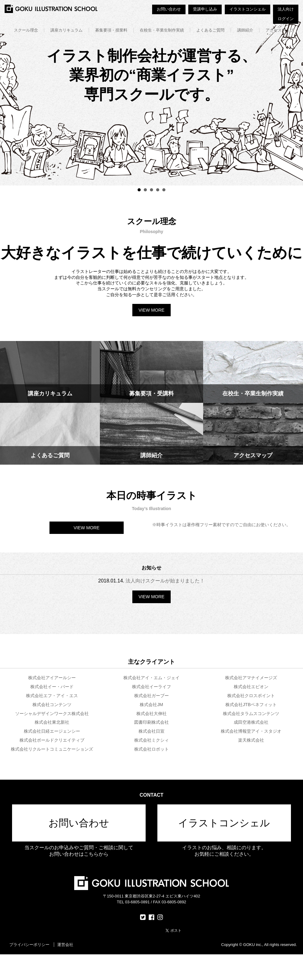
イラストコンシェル (248, 9)
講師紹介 (245, 30)
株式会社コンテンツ (52, 705)
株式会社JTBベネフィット (251, 705)
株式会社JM (151, 705)
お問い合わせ (169, 9)
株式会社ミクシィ (151, 740)
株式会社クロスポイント (251, 696)
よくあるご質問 (210, 30)
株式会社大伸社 (151, 714)
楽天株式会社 (251, 740)
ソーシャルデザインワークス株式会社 (52, 714)
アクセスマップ (280, 30)
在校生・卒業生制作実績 (162, 30)
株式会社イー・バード (52, 687)
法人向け (286, 9)
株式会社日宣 (151, 731)
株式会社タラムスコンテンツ (251, 714)
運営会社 (65, 945)
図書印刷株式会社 (151, 722)
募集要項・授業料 (111, 30)
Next (295, 93)
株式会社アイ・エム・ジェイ (151, 678)
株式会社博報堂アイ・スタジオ (251, 731)
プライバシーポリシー (29, 945)
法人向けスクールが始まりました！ (165, 581)
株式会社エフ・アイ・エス (52, 696)
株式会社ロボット (151, 749)
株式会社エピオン (251, 687)
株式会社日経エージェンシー (52, 731)
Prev (8, 93)
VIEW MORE (151, 310)
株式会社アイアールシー (52, 678)
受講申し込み (205, 9)
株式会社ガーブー (151, 696)
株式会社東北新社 (52, 722)
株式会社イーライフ (151, 687)
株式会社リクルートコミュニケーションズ (52, 749)
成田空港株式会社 (251, 722)
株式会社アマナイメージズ (251, 678)
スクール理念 (26, 30)
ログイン (286, 19)
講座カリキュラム (66, 30)
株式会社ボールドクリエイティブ (52, 740)
